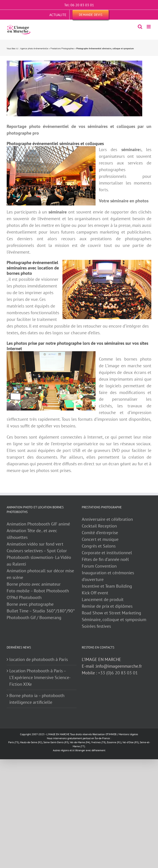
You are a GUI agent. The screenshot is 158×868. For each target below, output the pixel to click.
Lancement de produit (103, 599)
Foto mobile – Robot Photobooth (38, 591)
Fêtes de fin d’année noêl (105, 559)
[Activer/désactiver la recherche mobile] (140, 27)
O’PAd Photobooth (24, 597)
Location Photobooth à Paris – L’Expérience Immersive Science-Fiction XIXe (40, 677)
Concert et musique (100, 539)
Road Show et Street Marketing (111, 613)
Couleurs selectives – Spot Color (37, 551)
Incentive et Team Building (107, 586)
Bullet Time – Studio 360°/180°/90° (41, 611)
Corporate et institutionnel (107, 553)
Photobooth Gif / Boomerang (34, 618)
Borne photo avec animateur (34, 584)
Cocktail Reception (99, 526)
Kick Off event (95, 593)
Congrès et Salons (99, 546)
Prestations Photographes (62, 48)
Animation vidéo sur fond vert (35, 544)
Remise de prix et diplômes (107, 606)
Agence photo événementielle (34, 48)
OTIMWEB (111, 734)
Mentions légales (128, 734)
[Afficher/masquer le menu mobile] (149, 27)
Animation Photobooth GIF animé (39, 524)
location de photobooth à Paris (39, 659)
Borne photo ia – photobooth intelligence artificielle (37, 699)
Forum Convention (99, 566)
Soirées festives (96, 626)
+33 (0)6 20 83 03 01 (118, 673)
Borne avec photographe (30, 604)
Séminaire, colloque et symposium (114, 620)
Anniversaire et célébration (107, 519)
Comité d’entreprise (100, 533)
